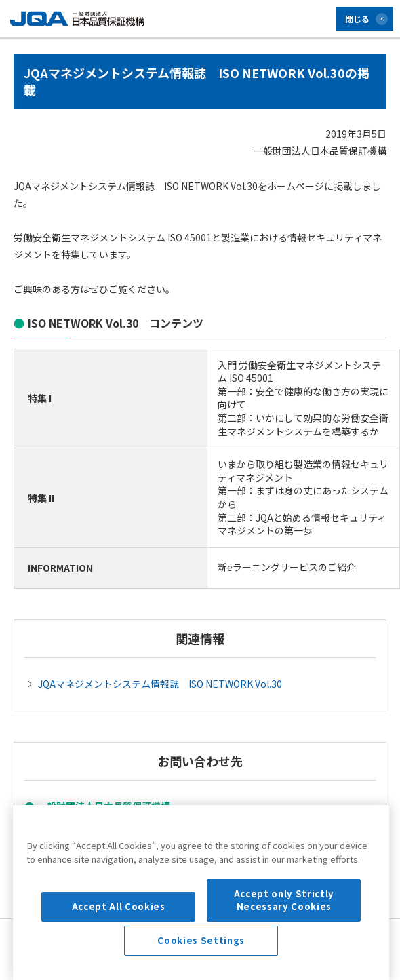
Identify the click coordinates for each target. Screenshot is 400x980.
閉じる (357, 19)
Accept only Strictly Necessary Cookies (284, 950)
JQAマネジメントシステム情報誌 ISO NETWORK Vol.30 (160, 684)
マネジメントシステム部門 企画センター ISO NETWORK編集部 (172, 827)
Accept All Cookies (119, 957)
